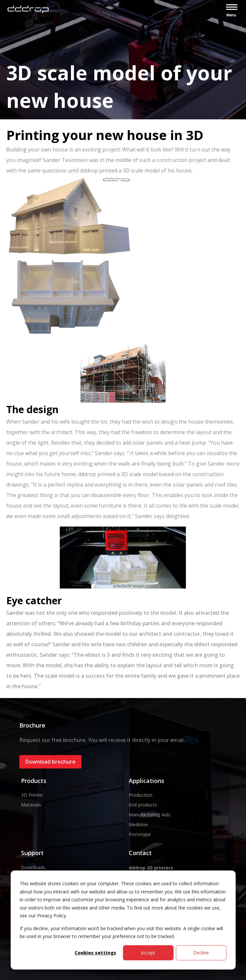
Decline (201, 953)
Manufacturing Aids (150, 815)
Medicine (138, 824)
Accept (148, 953)
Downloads (33, 867)
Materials (31, 805)
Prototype (140, 834)
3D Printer (32, 795)
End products (143, 805)
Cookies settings (95, 953)
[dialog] (123, 920)
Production (141, 795)
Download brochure (50, 762)
